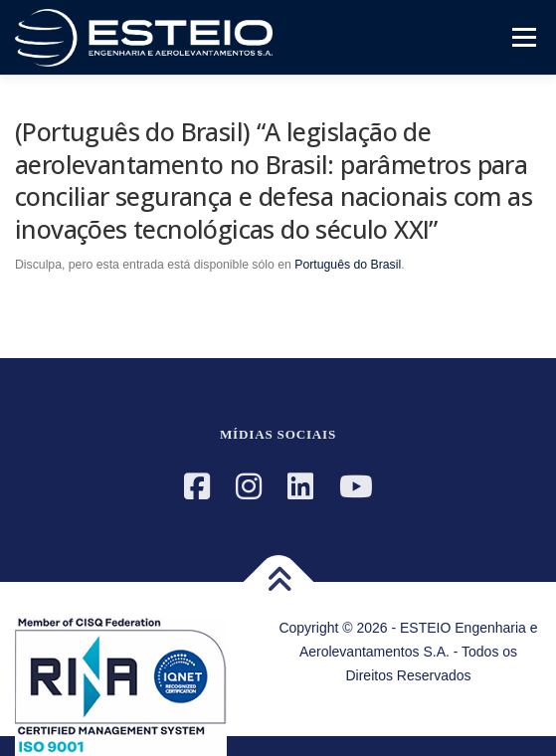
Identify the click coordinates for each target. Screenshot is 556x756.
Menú (522, 37)
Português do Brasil (348, 265)
